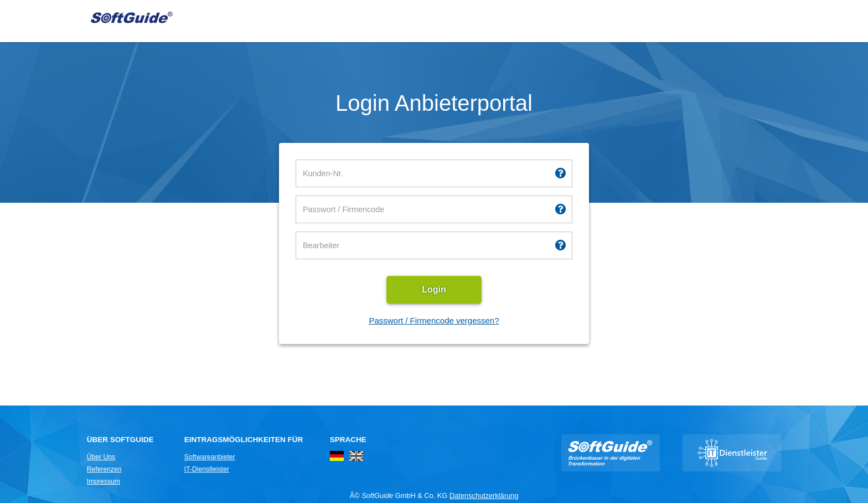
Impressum (104, 481)
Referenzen (104, 469)
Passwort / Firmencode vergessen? (434, 320)
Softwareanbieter (210, 457)
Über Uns (101, 457)
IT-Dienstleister (207, 469)
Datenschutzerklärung (484, 496)
